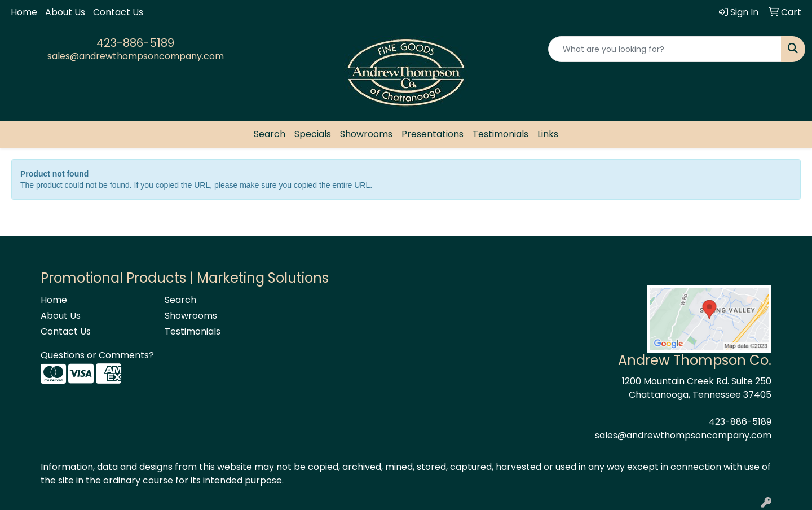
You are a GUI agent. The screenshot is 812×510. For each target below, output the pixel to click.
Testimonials (500, 134)
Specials (313, 134)
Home (24, 12)
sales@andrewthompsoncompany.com (136, 56)
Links (548, 134)
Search (270, 134)
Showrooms (366, 134)
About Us (65, 12)
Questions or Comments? (97, 355)
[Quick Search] (665, 49)
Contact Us (118, 12)
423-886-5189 (135, 43)
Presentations (433, 134)
